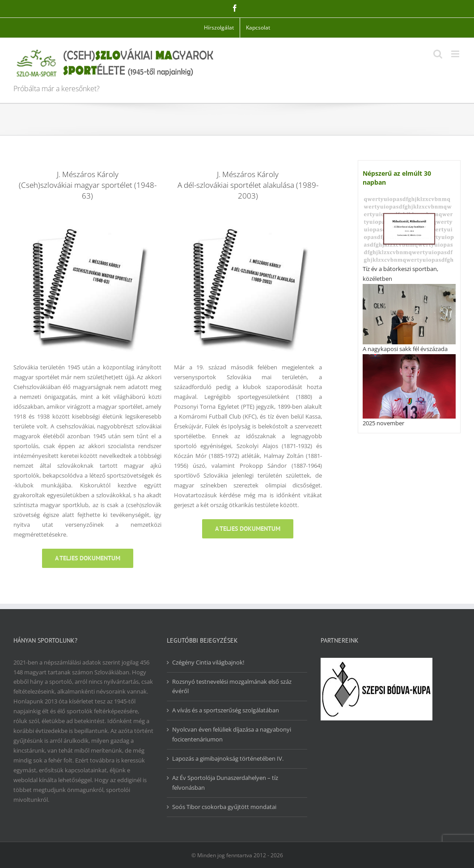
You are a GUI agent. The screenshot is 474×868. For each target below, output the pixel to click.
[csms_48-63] (87, 217)
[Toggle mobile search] (438, 54)
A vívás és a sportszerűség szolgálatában (226, 710)
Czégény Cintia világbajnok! (208, 662)
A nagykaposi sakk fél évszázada (405, 349)
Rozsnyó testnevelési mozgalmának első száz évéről (232, 686)
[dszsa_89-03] (248, 217)
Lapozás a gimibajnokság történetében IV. (228, 758)
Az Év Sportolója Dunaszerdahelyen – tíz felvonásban (225, 783)
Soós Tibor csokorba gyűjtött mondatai (224, 807)
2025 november (383, 423)
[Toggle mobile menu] (456, 54)
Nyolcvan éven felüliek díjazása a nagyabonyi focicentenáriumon (232, 734)
